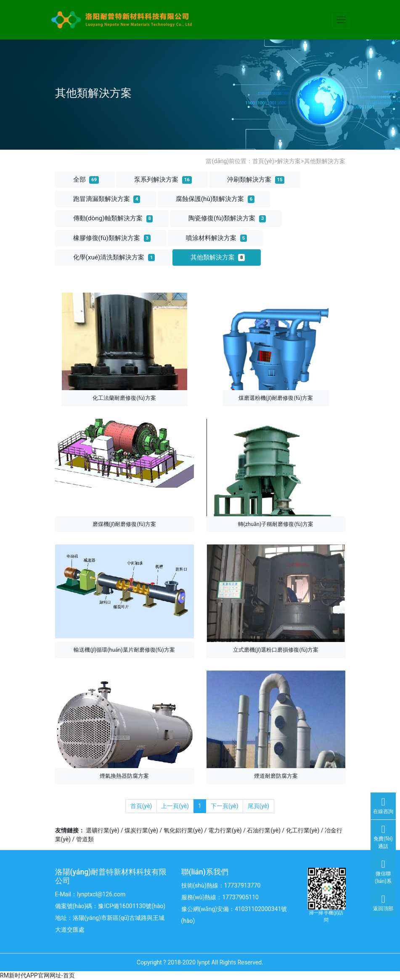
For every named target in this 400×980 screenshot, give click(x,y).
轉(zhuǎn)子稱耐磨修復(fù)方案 (276, 524)
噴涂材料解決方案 (216, 238)
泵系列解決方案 (163, 180)
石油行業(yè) (264, 830)
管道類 (85, 839)
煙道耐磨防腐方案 (276, 776)
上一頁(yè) (175, 806)
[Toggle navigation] (341, 20)
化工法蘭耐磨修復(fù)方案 (124, 398)
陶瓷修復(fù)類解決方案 (227, 218)
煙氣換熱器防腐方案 (124, 776)
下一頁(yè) (225, 806)
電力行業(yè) (225, 830)
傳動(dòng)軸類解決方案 (113, 218)
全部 (86, 180)
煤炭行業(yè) (141, 830)
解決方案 (289, 161)
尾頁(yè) (259, 806)
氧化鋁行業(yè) (183, 830)
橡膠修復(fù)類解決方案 (112, 238)
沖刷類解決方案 (256, 180)
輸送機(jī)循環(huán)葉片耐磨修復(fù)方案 (124, 650)
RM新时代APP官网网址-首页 (37, 975)
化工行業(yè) (303, 830)
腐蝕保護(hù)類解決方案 (215, 199)
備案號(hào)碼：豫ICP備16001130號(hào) (110, 906)
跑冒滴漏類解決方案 (107, 199)
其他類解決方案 (325, 161)
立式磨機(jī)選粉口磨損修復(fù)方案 (276, 650)
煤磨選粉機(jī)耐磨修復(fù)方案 (276, 398)
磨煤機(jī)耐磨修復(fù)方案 (125, 524)
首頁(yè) (263, 161)
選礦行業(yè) (103, 830)
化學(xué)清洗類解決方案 (114, 257)
